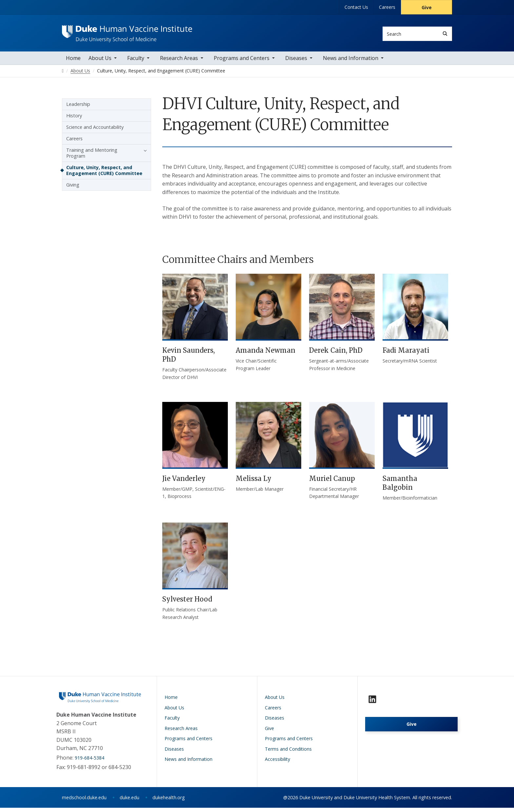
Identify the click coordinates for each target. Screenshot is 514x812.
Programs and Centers (242, 62)
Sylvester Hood (187, 603)
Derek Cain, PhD (336, 355)
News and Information (351, 62)
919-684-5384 (89, 762)
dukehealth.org (169, 802)
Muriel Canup (332, 483)
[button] (144, 154)
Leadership (78, 108)
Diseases (296, 62)
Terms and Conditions (288, 753)
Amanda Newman (266, 355)
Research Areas (179, 62)
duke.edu (129, 802)
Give (427, 7)
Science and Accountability (95, 131)
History (74, 119)
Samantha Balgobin (400, 487)
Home (73, 62)
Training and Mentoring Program (92, 157)
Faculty (136, 62)
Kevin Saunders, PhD (188, 359)
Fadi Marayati (406, 355)
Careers (387, 7)
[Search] (445, 34)
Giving (73, 189)
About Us (100, 62)
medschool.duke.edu (84, 802)
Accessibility (277, 763)
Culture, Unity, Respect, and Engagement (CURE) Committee (104, 174)
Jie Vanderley (184, 483)
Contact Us (356, 7)
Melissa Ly (254, 483)
